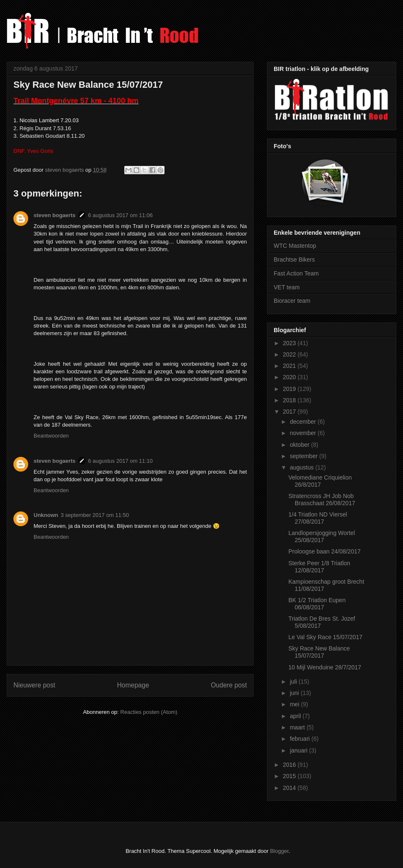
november (304, 433)
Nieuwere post (34, 685)
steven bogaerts (55, 215)
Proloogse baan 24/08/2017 (324, 551)
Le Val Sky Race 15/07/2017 (325, 637)
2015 (290, 776)
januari (299, 750)
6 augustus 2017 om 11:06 (120, 215)
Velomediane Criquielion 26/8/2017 (320, 481)
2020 (290, 377)
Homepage (133, 685)
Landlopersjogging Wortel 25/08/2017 (322, 536)
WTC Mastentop (295, 246)
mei (295, 704)
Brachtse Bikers (294, 260)
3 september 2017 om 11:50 (95, 515)
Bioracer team (292, 301)
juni (295, 693)
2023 (290, 343)
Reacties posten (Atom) (149, 712)
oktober (300, 445)
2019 (290, 389)
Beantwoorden (51, 436)
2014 (290, 788)
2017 (290, 412)
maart (298, 727)
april (296, 716)
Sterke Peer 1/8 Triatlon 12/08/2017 (319, 567)
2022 (290, 354)
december (304, 422)
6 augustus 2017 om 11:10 (120, 461)
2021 (290, 366)
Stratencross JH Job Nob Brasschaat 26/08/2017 (322, 500)
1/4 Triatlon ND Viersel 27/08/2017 (318, 518)
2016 (290, 765)
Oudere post (229, 685)
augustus (302, 467)
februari (300, 739)
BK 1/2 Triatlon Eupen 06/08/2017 (317, 604)
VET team (287, 287)
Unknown (46, 515)
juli (294, 682)
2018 (290, 400)
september (304, 456)
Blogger (279, 851)
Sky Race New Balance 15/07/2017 (319, 652)
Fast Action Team (296, 273)
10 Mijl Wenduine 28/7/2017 (325, 667)
